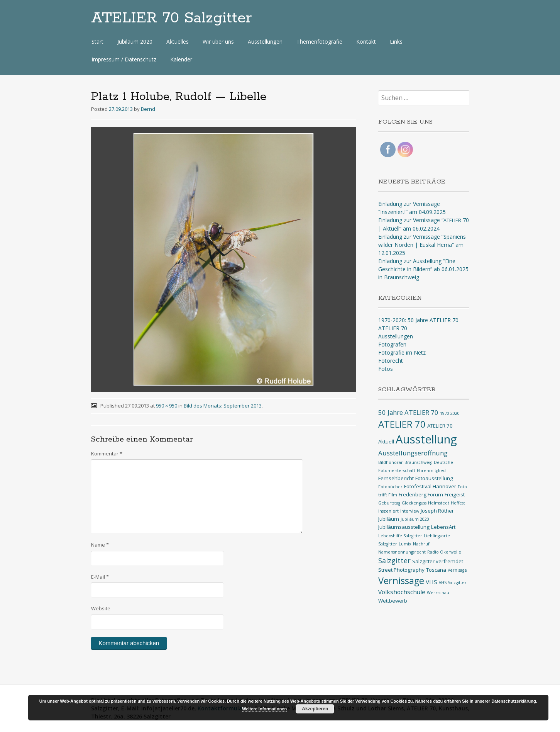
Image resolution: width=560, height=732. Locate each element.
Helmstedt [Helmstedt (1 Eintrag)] (439, 503)
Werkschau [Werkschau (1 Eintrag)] (438, 593)
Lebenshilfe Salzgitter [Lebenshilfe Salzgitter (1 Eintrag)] (400, 536)
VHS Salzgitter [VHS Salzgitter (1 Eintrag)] (453, 583)
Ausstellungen (265, 42)
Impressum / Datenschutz (124, 59)
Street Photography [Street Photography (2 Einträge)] (401, 570)
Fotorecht (391, 361)
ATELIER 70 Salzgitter (172, 18)
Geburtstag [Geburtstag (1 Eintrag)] (389, 503)
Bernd (148, 109)
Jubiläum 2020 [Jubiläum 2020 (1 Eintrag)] (415, 519)
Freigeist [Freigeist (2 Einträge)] (455, 494)
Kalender (181, 59)
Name (100, 545)
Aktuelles (178, 42)
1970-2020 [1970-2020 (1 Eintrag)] (450, 413)
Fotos (386, 369)
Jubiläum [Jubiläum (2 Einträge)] (389, 519)
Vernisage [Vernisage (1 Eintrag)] (457, 570)
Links (396, 42)
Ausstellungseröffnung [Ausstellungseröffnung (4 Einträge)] (413, 453)
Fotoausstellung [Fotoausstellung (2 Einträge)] (434, 478)
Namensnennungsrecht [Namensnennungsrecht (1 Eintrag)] (402, 552)
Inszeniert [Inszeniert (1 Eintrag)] (388, 511)
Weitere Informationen (264, 709)
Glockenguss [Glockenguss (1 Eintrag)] (414, 503)
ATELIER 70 (393, 328)
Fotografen (392, 344)
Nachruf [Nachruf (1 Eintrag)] (421, 544)
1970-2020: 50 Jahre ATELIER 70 (418, 320)
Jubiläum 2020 (135, 42)
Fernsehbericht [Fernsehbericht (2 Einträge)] (396, 478)
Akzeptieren (315, 709)
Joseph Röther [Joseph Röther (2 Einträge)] (437, 511)
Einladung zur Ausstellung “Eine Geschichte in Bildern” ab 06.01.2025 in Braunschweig (423, 269)
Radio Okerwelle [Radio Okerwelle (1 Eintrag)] (444, 552)
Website (101, 608)
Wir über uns (218, 42)
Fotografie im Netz (402, 352)
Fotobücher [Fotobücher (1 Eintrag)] (390, 487)
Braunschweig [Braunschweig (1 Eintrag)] (418, 462)
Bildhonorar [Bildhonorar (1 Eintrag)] (391, 462)
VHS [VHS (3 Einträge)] (431, 582)
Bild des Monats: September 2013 (223, 406)
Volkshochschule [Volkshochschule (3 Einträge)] (402, 592)
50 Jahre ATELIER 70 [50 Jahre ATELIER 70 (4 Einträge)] (408, 412)
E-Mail (100, 577)
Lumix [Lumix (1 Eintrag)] (405, 544)
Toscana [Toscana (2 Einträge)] (436, 570)
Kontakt (366, 42)
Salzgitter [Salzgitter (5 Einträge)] (394, 560)
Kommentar (107, 453)
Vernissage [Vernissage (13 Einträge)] (401, 581)
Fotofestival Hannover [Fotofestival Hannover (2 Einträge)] (430, 486)
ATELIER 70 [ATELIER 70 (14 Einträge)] (402, 424)
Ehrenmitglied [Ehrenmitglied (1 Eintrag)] (431, 470)
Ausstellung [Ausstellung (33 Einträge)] (426, 439)
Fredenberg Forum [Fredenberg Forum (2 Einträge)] (421, 494)
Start (97, 42)
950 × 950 (167, 406)
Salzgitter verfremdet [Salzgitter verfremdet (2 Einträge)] (438, 561)
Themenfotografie (319, 42)
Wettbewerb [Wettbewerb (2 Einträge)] (393, 601)
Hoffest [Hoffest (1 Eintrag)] (458, 503)
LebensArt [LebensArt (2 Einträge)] (443, 527)
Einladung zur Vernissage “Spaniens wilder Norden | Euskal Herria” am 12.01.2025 (422, 245)
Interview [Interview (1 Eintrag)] (410, 511)
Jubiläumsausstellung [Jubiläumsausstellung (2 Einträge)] (404, 527)
